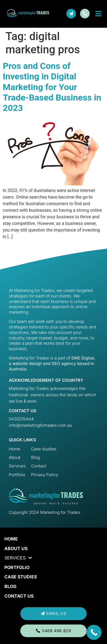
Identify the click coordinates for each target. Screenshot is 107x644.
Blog (10, 586)
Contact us (19, 596)
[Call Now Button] (94, 632)
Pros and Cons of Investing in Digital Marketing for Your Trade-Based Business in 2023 (52, 87)
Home (11, 539)
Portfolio (17, 567)
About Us (16, 548)
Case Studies (21, 577)
